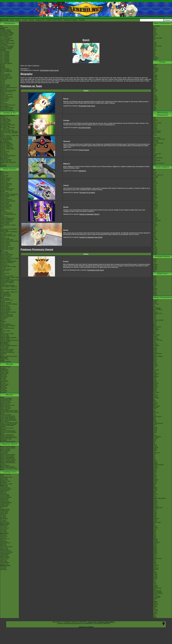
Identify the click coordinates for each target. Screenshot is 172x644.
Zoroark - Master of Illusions (8, 419)
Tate (154, 210)
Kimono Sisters (157, 437)
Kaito (154, 419)
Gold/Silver (3, 321)
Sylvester (156, 569)
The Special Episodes (6, 138)
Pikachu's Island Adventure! (8, 457)
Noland (155, 259)
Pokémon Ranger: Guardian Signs (9, 277)
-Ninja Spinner (4, 536)
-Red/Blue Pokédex (5, 30)
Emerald (2, 301)
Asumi (155, 319)
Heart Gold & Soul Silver (7, 276)
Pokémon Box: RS (5, 308)
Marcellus (156, 467)
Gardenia (156, 218)
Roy (154, 55)
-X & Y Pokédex (4, 37)
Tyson (155, 107)
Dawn (155, 35)
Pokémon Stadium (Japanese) (8, 338)
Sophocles (156, 58)
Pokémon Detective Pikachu (8, 441)
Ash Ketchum (157, 26)
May (154, 53)
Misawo (155, 488)
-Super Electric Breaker (6, 552)
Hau (154, 81)
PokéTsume (3, 166)
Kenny (155, 85)
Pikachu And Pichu (5, 449)
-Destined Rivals (5, 495)
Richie (155, 95)
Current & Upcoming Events (8, 105)
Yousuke (155, 609)
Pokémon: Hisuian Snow (7, 148)
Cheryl (155, 130)
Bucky (155, 332)
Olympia (155, 253)
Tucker (155, 262)
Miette (155, 89)
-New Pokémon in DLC (6, 109)
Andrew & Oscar (157, 313)
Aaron (155, 286)
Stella (155, 563)
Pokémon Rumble (5, 279)
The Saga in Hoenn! (6, 123)
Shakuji (155, 548)
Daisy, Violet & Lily (158, 175)
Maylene (155, 219)
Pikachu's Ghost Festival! (7, 456)
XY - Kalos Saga (5, 129)
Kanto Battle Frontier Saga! (7, 125)
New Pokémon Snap (6, 206)
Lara (154, 451)
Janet (155, 402)
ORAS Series (4, 391)
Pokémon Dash (4, 305)
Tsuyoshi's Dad (157, 588)
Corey (155, 347)
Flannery (155, 206)
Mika (154, 485)
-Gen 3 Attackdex (5, 54)
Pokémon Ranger (5, 311)
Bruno (155, 276)
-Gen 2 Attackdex (5, 53)
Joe (154, 410)
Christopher (156, 346)
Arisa (154, 317)
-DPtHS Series (4, 519)
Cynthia (155, 290)
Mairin (155, 150)
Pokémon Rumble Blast (6, 263)
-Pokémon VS (4, 564)
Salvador (155, 540)
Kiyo (154, 442)
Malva (155, 294)
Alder (154, 291)
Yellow (2, 332)
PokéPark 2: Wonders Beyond (8, 261)
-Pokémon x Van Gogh (6, 94)
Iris (154, 41)
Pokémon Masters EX (6, 185)
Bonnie (155, 29)
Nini (154, 93)
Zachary (155, 613)
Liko (154, 27)
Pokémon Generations (6, 144)
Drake (155, 190)
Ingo (154, 271)
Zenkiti (155, 617)
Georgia (155, 75)
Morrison (155, 90)
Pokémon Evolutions (6, 146)
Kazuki (155, 429)
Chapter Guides (4, 372)
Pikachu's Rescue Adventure (8, 448)
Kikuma (155, 435)
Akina (155, 307)
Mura (154, 496)
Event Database (4, 106)
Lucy (154, 263)
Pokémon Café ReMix (6, 184)
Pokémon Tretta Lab (6, 256)
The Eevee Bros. (158, 354)
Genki (155, 372)
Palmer (155, 268)
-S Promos (3, 568)
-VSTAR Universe (5, 563)
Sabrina (155, 178)
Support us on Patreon (86, 627)
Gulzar (155, 380)
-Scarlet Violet (4, 512)
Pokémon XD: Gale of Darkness (9, 304)
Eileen (155, 355)
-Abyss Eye (3, 535)
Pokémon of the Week (6, 78)
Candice (155, 224)
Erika (154, 179)
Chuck (155, 196)
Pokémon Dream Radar (7, 254)
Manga (10, 364)
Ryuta (155, 533)
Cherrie (155, 343)
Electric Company (158, 356)
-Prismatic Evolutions (6, 497)
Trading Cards (10, 472)
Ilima (154, 83)
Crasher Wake (157, 220)
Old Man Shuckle (158, 508)
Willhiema (156, 604)
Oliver (155, 510)
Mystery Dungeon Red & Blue (8, 312)
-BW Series (3, 517)
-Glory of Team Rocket (6, 547)
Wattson (155, 204)
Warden (155, 603)
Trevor (155, 105)
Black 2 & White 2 (5, 253)
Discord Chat (4, 104)
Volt (154, 600)
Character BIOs (4, 369)
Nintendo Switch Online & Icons (9, 356)
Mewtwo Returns (5, 404)
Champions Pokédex (71, 20)
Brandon (155, 267)
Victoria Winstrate (158, 593)
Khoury (155, 146)
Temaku (155, 575)
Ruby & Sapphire (5, 299)
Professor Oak (157, 154)
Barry (155, 66)
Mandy (155, 466)
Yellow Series (4, 376)
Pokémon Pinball (5, 336)
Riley (154, 156)
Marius (155, 473)
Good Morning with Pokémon (8, 156)
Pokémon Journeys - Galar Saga (9, 132)
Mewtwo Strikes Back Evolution (9, 437)
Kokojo (155, 445)
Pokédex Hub (40, 20)
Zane (154, 616)
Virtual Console (4, 348)
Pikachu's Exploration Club (7, 459)
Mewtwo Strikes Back (6, 400)
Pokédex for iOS (5, 271)
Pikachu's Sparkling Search (7, 461)
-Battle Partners (4, 549)
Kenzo (155, 431)
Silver (155, 560)
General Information (6, 367)
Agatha (155, 215)
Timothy (155, 576)
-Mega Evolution (5, 491)
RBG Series (3, 375)
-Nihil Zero (3, 537)
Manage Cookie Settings (106, 622)
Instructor (156, 395)
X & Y (2, 228)
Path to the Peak (5, 152)
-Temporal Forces (5, 504)
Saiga (155, 536)
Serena (155, 57)
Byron (155, 223)
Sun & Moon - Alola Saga (7, 130)
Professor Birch (157, 123)
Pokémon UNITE (5, 186)
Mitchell (155, 489)
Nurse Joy (156, 142)
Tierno (155, 102)
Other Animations (5, 157)
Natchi (155, 500)
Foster (155, 367)
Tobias (155, 103)
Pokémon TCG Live (5, 209)
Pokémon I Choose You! (7, 435)
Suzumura (156, 568)
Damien (155, 348)
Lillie (154, 49)
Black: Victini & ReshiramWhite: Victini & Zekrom (9, 421)
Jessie (155, 43)
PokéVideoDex (4, 154)
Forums (18, 20)
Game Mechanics (5, 76)
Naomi (155, 497)
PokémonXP (3, 89)
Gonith (155, 378)
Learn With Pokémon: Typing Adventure (8, 267)
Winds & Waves (4, 173)
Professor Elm (157, 132)
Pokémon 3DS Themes (6, 351)
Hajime (155, 382)
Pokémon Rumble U (6, 257)
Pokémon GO (4, 182)
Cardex (2, 73)
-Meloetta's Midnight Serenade (8, 424)
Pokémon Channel (5, 307)
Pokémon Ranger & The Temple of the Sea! (9, 413)
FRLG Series (4, 380)
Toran (155, 580)
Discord (31, 20)
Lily (154, 455)
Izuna (155, 400)
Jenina (155, 405)
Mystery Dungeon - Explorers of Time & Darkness (9, 293)
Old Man (155, 509)
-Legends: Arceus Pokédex (7, 43)
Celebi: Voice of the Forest (7, 405)
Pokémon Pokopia (5, 179)
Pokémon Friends (5, 181)
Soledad (155, 99)
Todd (154, 164)
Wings (155, 605)
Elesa (155, 234)
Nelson (155, 504)
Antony (155, 315)
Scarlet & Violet (4, 175)
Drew (154, 73)
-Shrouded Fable (5, 501)
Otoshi (155, 514)
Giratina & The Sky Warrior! (8, 416)
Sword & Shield (4, 193)
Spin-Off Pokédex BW (6, 72)
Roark (155, 216)
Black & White (4, 252)
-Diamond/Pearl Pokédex (7, 34)
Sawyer (155, 97)
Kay (154, 426)
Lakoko (155, 450)
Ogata (155, 512)
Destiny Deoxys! (5, 409)
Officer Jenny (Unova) (159, 139)
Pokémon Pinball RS (6, 309)
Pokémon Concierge (6, 160)
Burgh (155, 233)
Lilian (154, 454)
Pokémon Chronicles (6, 137)
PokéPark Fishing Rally (6, 316)
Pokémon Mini (4, 327)
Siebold (155, 292)
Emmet (155, 270)
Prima (155, 279)
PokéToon (3, 150)
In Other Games (4, 347)
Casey (155, 127)
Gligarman (156, 376)
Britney (155, 331)
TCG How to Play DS (6, 269)
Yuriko (155, 612)
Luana (155, 188)
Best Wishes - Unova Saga (7, 128)
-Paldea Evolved (5, 511)
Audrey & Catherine (158, 320)
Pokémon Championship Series (9, 88)
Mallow (155, 50)
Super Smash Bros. (5, 342)
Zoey (154, 110)
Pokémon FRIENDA (6, 362)
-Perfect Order (4, 486)
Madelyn (155, 463)
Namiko (155, 501)
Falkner (155, 191)
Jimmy (155, 409)
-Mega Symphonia (5, 543)
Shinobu (155, 553)
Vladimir (155, 599)
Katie (154, 418)
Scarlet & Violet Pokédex (54, 20)
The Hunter (156, 392)
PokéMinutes (4, 153)
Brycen (155, 238)
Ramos (155, 249)
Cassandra (156, 339)
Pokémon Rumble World (7, 240)
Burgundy (156, 69)
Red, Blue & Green (5, 331)
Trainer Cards (4, 478)
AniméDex (3, 117)
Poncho (155, 520)
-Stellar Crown (4, 500)
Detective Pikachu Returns (7, 189)
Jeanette (155, 403)
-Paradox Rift (4, 507)
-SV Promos (3, 527)
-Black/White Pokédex (6, 35)
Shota (155, 557)
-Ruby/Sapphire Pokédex (7, 33)
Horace (155, 82)
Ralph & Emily (157, 522)
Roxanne (155, 202)
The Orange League (6, 121)
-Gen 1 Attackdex (5, 51)
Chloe (155, 33)
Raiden (155, 521)
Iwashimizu (156, 398)
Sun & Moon (3, 212)
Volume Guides (4, 373)
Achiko (155, 301)
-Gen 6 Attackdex (5, 58)
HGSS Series (4, 385)
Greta (155, 260)
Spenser (155, 264)
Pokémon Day (4, 96)
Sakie (155, 537)
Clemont (155, 34)
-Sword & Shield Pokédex (7, 41)
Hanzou (155, 384)
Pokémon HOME (5, 197)
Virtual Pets (3, 354)
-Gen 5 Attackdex (5, 57)
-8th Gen (2, 82)
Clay (154, 235)
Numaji (155, 505)
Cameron (156, 70)
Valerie (155, 251)
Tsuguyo (155, 587)
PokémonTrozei (4, 313)
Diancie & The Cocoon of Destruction (7, 429)
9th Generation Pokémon (7, 108)
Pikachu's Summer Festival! (8, 455)
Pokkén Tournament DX (7, 221)
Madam (155, 462)
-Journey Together (5, 496)
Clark (154, 394)
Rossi (155, 530)
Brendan (155, 328)
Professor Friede (158, 38)
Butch (155, 124)
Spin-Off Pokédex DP (6, 70)
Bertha (155, 288)
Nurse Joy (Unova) (158, 143)
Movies (10, 395)
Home (12, 20)
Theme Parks (4, 101)
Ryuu (154, 534)
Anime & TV (10, 113)
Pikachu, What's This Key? (7, 467)
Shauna (155, 98)
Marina (155, 470)
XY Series (3, 390)
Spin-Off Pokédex (5, 69)
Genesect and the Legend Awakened (7, 426)
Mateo (155, 478)
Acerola (155, 65)
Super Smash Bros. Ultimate (8, 225)
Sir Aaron (156, 300)
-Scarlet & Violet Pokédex (7, 46)
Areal (154, 316)
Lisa (154, 457)
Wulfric (155, 254)
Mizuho (155, 490)
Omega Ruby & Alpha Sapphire (9, 229)
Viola (154, 245)
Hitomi (155, 391)
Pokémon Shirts (4, 100)
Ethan (155, 360)
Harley (155, 78)
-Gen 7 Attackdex (5, 59)
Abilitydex (3, 68)
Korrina (155, 247)
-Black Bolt (3, 492)
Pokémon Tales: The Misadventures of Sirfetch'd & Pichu (8, 162)
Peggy (155, 516)
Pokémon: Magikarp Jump (7, 218)
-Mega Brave (4, 541)
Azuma (155, 321)
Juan (154, 212)
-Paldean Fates (4, 505)
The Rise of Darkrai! (6, 415)
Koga (154, 180)
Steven (155, 282)
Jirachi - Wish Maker (6, 408)
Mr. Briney (156, 330)
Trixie (155, 584)
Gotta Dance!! (4, 453)
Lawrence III (156, 453)
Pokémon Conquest (5, 260)
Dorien (155, 351)
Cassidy (155, 128)
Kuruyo (155, 446)
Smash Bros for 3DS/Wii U (7, 248)
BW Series (3, 387)
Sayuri (155, 546)
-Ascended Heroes (5, 488)
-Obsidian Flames (5, 509)
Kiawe (155, 45)
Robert (155, 526)
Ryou (154, 532)
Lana (154, 47)
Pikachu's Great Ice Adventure (8, 460)
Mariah (155, 469)
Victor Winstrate (157, 592)
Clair (154, 200)
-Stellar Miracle (4, 555)
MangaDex (3, 368)
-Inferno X (3, 540)
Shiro (154, 555)
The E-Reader (4, 317)
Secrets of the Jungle (6, 439)
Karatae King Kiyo (158, 423)
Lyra (154, 148)
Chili (154, 229)
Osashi (155, 513)
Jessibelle (156, 407)
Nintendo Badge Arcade (7, 249)
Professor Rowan (158, 158)
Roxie (155, 242)
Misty (154, 54)
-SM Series (3, 515)
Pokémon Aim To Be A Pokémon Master (9, 134)
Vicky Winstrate (157, 591)
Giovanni (155, 183)
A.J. (154, 305)
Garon (155, 371)
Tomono (155, 579)
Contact (25, 20)
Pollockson (156, 518)
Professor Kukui (157, 46)
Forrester (156, 366)
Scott (154, 162)
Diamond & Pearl (5, 273)
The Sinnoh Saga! (5, 126)
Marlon (155, 243)
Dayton (155, 350)
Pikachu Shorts (10, 444)
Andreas (155, 312)
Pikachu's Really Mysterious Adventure (8, 463)
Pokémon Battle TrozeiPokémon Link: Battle (9, 232)
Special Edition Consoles (7, 350)
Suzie (155, 567)
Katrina (155, 425)
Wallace (155, 214)
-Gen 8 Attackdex (5, 61)
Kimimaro (156, 438)
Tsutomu (155, 585)
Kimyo (155, 439)
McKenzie (156, 480)
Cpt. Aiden (156, 304)
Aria (154, 122)
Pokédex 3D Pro (5, 265)
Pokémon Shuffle (5, 238)
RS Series (3, 379)
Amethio (155, 120)
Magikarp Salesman (158, 465)
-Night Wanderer (5, 556)
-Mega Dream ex (5, 539)
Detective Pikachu (5, 222)
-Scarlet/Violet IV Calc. (6, 77)
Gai (154, 368)
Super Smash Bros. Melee (7, 328)
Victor (155, 589)
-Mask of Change (5, 557)
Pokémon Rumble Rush (7, 220)
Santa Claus (156, 542)
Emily (155, 358)
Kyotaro (155, 449)
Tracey (155, 59)
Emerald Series (4, 381)
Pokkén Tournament (6, 245)
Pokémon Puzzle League (7, 334)
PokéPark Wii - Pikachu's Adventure (7, 283)
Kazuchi (155, 427)
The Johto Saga (4, 122)
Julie (154, 414)
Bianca (155, 67)
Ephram (155, 359)
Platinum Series (4, 384)
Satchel (155, 544)
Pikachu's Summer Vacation (8, 447)
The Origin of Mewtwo (6, 399)
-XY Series (3, 516)
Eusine (155, 362)
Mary (154, 474)
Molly (154, 492)
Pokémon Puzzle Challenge (8, 325)
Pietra (155, 517)
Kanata (155, 422)
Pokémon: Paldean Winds (7, 149)
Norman (155, 207)
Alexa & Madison (158, 309)
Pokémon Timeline (5, 85)
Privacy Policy (92, 622)
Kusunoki (156, 447)
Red (154, 524)
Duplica (155, 352)
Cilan (154, 31)
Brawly (155, 203)
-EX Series (3, 520)
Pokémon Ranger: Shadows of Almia (8, 290)
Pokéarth (82, 20)
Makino (155, 475)
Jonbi (155, 411)
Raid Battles (3, 482)
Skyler (155, 561)
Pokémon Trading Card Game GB (9, 340)
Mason (155, 477)
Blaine (155, 182)
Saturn (155, 159)
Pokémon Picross (5, 242)
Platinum (2, 275)
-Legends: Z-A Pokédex (6, 47)
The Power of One (5, 401)
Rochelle (155, 528)
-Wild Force (3, 560)
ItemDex (2, 65)
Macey (155, 461)
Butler (155, 334)
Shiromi (155, 556)
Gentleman (156, 374)
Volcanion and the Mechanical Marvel (8, 433)
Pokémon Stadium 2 (6, 324)
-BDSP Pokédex (5, 42)
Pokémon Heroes (5, 407)
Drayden (155, 239)
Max (154, 51)
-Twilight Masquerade (6, 503)
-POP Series (3, 532)
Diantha (155, 295)
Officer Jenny (157, 138)
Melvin (155, 482)
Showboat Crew (157, 559)
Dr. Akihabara (157, 308)
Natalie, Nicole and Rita (159, 498)
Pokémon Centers (5, 86)
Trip (154, 106)
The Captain (156, 335)
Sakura (155, 538)
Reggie (155, 155)
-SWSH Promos (4, 528)
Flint (154, 134)
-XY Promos (3, 531)
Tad (154, 571)
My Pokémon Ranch (6, 295)
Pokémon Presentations (7, 97)
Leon (154, 86)
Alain (154, 118)
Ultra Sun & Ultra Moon (6, 213)
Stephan (155, 101)
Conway (155, 71)
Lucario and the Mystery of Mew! (9, 411)
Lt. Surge (156, 176)
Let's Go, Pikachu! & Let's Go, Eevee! (8, 215)
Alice (154, 311)
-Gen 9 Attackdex (5, 62)
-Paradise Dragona (5, 553)
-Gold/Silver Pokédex (6, 31)
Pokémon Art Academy (6, 234)
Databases (10, 23)
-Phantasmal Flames (6, 489)
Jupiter (155, 144)
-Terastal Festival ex (6, 551)
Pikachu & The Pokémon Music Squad (9, 469)
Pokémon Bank (4, 230)
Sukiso (155, 564)
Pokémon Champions (6, 178)
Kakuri (155, 421)
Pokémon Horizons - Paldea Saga (9, 136)
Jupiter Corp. (157, 417)
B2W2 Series (4, 388)
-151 (1, 508)
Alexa (155, 119)
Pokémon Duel (4, 246)
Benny (155, 325)
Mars (154, 151)
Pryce (155, 199)
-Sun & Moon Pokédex (6, 38)
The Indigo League (5, 119)
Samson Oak (157, 160)
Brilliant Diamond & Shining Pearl (9, 194)
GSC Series (3, 377)
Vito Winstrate (157, 596)
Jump (155, 415)
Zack (154, 615)
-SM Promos (3, 529)
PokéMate (3, 319)
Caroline (155, 126)
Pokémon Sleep (4, 188)
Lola (154, 147)
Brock (155, 30)
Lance (155, 278)
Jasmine (155, 198)
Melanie (155, 481)
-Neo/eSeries (4, 521)
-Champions (3, 80)
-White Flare (3, 493)
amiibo (2, 355)
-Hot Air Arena (4, 548)
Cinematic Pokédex (5, 74)
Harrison (155, 79)
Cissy (155, 184)
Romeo (155, 529)
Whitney (155, 194)
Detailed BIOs (4, 371)
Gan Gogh (156, 370)
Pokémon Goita (4, 359)
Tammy (155, 573)
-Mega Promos (4, 525)
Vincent (155, 595)
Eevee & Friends (5, 465)
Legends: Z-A (4, 177)
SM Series (3, 392)
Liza (154, 211)
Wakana (155, 601)
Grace (155, 379)
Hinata (155, 388)
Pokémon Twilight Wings (7, 145)
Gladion (155, 77)
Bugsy (155, 192)
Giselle (155, 375)
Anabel (155, 266)
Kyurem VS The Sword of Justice (9, 423)
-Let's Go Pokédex (5, 39)
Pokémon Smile (4, 204)
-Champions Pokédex (6, 49)
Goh (154, 39)
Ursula (155, 109)
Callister (155, 336)
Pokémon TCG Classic (6, 484)
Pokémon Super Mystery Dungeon (9, 241)
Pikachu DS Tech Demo (7, 315)
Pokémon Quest (5, 224)
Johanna (155, 140)
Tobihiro (155, 577)
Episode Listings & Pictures (7, 115)
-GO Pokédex (4, 45)
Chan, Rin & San (158, 340)
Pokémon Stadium (5, 339)
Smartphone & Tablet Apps (7, 352)
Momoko (155, 494)
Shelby (155, 549)
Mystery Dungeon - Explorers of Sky (9, 287)
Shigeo (155, 551)
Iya (154, 399)
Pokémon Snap (4, 335)
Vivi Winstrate (157, 597)
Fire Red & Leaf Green (6, 300)
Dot (154, 37)
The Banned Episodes (6, 140)
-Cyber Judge (4, 561)
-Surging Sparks (5, 499)
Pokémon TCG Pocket (6, 190)
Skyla (155, 237)
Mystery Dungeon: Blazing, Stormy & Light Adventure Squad (9, 281)
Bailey (155, 324)
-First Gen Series (5, 523)
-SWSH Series (4, 513)
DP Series (3, 383)
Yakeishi (155, 607)
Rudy (154, 187)
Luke (154, 87)
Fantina (155, 222)
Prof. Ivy (155, 396)
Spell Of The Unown (6, 403)
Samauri (155, 541)
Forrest (155, 135)
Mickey (155, 484)
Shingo (155, 552)
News (2, 26)
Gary (154, 74)
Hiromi (155, 390)
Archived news (4, 27)
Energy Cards (4, 480)
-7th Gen (2, 84)
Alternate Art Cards (5, 481)
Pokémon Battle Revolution (7, 285)
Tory (154, 581)
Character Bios (4, 118)
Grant (155, 246)
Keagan (155, 430)
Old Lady (155, 506)
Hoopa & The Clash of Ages (8, 431)
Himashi (155, 387)
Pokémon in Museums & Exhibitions (7, 92)
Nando (155, 91)
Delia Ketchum (157, 131)
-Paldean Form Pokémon (7, 110)
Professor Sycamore (159, 163)
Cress (155, 230)
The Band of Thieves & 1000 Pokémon (8, 236)
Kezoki (155, 433)
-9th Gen (2, 81)
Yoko (154, 608)
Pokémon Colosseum (6, 303)
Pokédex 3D (3, 264)
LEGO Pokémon (5, 98)
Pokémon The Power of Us (7, 436)
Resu (154, 525)
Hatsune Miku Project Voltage (8, 90)
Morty (155, 195)
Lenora (155, 231)
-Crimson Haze (4, 559)
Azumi (155, 323)
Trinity (155, 583)
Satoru (155, 545)
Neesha (155, 502)
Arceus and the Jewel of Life (8, 417)
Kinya (155, 441)
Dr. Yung (155, 611)
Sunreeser (156, 565)
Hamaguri (156, 383)
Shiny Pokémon (4, 141)
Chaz (154, 342)
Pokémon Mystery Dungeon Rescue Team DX (8, 202)
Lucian (155, 284)
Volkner (155, 226)
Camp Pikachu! (4, 452)
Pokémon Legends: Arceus (7, 196)
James (155, 42)
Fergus (155, 363)
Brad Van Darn (157, 327)
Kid (154, 434)
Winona (155, 208)
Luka (154, 459)
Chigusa (155, 344)
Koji (154, 443)
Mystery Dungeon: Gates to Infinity (9, 259)
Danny (155, 186)
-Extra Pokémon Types (6, 477)
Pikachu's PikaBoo (5, 451)
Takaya (155, 572)
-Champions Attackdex (6, 63)
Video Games (9, 169)
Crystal (2, 323)
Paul (154, 94)
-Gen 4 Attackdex (5, 55)
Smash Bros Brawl (5, 296)
